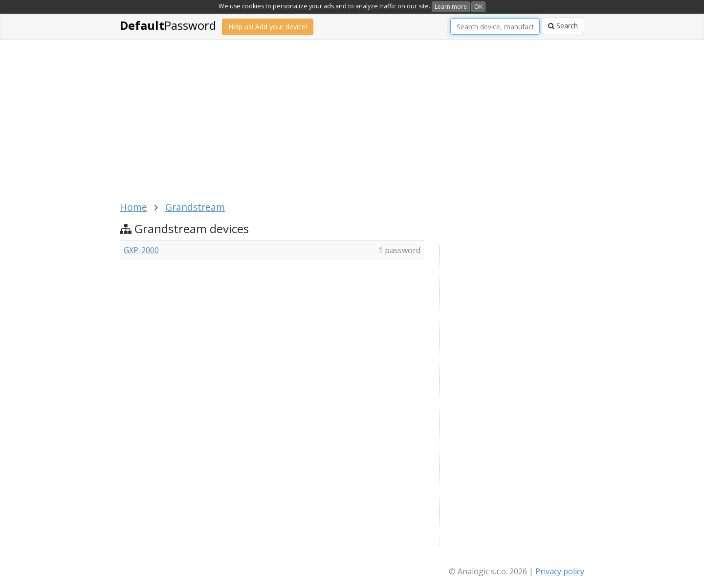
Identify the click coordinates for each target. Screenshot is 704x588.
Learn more (451, 7)
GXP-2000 (141, 250)
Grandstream (195, 207)
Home (133, 207)
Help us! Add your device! (268, 27)
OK (478, 7)
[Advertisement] (352, 126)
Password (168, 25)
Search (563, 26)
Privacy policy (560, 571)
